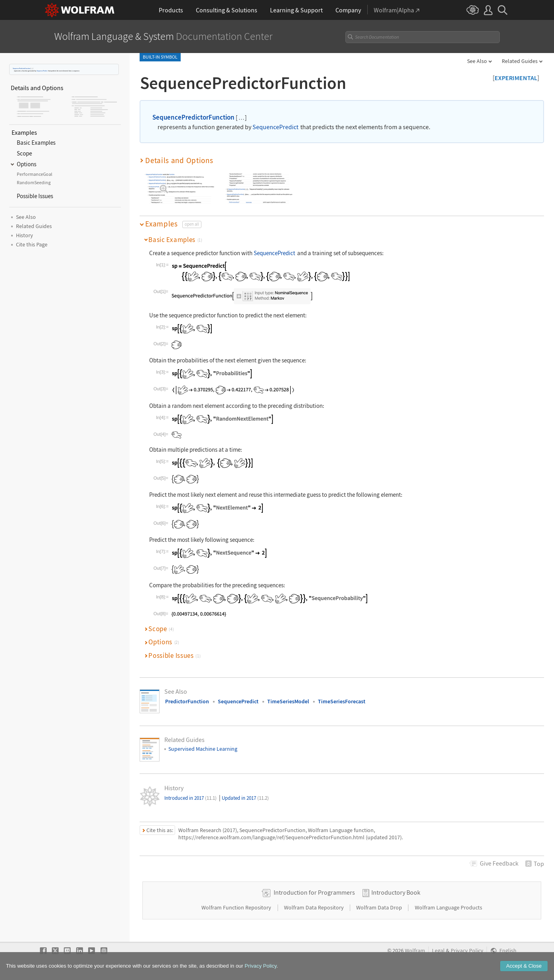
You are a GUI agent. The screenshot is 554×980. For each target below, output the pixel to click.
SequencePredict (42, 71)
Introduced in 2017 (190, 798)
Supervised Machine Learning (203, 749)
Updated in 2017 (245, 798)
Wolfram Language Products (449, 907)
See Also (477, 61)
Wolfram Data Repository (314, 907)
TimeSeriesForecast (342, 701)
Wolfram (415, 951)
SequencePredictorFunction (22, 68)
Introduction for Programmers (314, 892)
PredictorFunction (187, 701)
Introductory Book (396, 892)
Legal (438, 951)
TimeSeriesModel (288, 701)
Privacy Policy (467, 951)
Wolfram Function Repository (237, 907)
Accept (524, 969)
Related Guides (520, 61)
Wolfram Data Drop (380, 907)
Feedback (499, 863)
